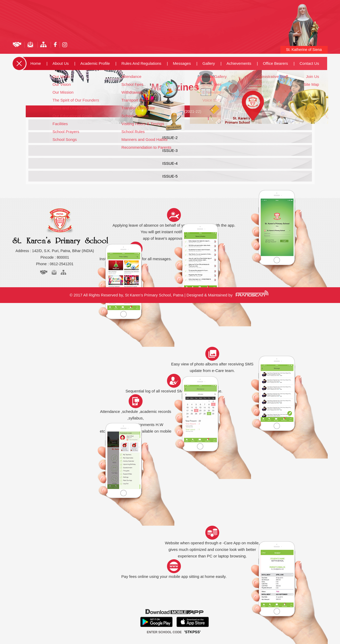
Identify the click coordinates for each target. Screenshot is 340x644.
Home (36, 63)
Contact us (309, 63)
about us (61, 63)
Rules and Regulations (142, 63)
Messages (182, 63)
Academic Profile (95, 63)
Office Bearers (275, 63)
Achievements (239, 63)
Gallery (209, 63)
